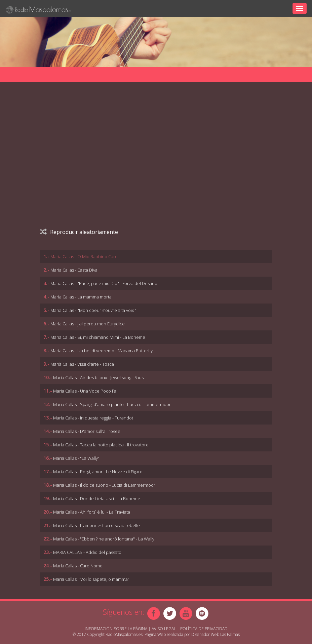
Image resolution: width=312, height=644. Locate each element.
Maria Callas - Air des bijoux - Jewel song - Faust (99, 377)
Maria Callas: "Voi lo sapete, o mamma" (91, 579)
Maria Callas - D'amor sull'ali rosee (87, 431)
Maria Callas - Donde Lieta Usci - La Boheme (97, 498)
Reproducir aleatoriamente (79, 232)
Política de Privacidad (204, 629)
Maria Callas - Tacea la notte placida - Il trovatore (101, 445)
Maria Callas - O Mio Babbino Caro (84, 256)
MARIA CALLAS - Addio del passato (87, 552)
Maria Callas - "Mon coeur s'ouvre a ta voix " (93, 310)
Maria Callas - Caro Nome (78, 566)
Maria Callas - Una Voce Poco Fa (85, 391)
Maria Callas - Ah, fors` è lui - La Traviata (92, 512)
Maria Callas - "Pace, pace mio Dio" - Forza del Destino (104, 283)
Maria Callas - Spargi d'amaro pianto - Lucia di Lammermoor (112, 404)
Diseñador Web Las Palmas (216, 634)
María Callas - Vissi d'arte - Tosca (82, 364)
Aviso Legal (164, 629)
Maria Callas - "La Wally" (76, 458)
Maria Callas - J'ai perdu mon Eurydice (88, 324)
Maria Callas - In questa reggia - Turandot (93, 418)
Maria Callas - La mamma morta (81, 297)
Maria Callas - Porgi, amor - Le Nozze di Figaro (98, 472)
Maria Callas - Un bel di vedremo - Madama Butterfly (102, 351)
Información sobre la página (116, 629)
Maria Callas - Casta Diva (74, 270)
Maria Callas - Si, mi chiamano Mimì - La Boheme (98, 337)
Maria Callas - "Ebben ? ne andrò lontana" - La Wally (104, 539)
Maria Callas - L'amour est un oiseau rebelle (96, 525)
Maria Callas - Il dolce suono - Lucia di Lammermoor (104, 485)
